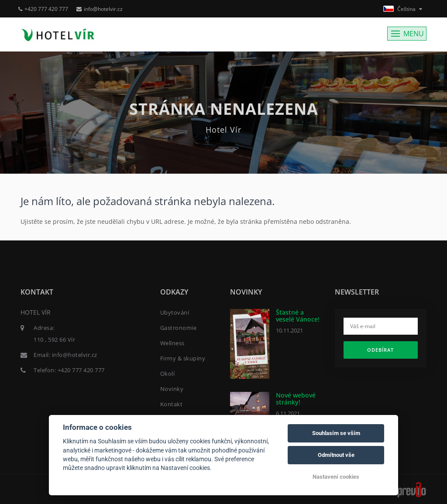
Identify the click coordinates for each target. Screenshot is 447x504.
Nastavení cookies (336, 477)
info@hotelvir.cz (100, 9)
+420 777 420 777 (43, 9)
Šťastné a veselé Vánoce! (298, 315)
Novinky (172, 389)
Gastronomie (179, 328)
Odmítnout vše (336, 455)
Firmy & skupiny (183, 358)
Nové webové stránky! (296, 398)
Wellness (172, 343)
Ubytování (175, 312)
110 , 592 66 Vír (54, 339)
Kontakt (172, 404)
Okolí (168, 374)
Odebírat (380, 350)
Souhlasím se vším (336, 433)
